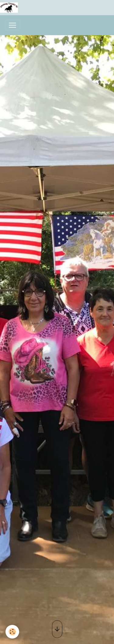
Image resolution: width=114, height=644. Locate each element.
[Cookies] (12, 632)
